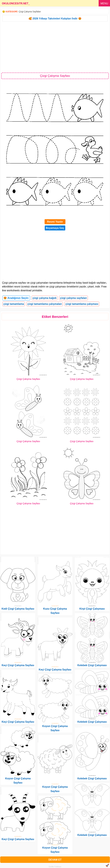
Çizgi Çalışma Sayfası (28, 379)
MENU (104, 3)
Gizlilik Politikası (55, 867)
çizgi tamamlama (14, 304)
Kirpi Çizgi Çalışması (92, 609)
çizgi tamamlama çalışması (82, 304)
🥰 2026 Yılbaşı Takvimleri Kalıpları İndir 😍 (55, 19)
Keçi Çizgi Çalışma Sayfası (18, 665)
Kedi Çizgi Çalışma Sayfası (18, 609)
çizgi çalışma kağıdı (44, 298)
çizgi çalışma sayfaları (73, 298)
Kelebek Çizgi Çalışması (92, 665)
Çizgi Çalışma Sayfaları (30, 12)
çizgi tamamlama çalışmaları (45, 304)
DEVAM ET (55, 860)
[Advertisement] (55, 47)
